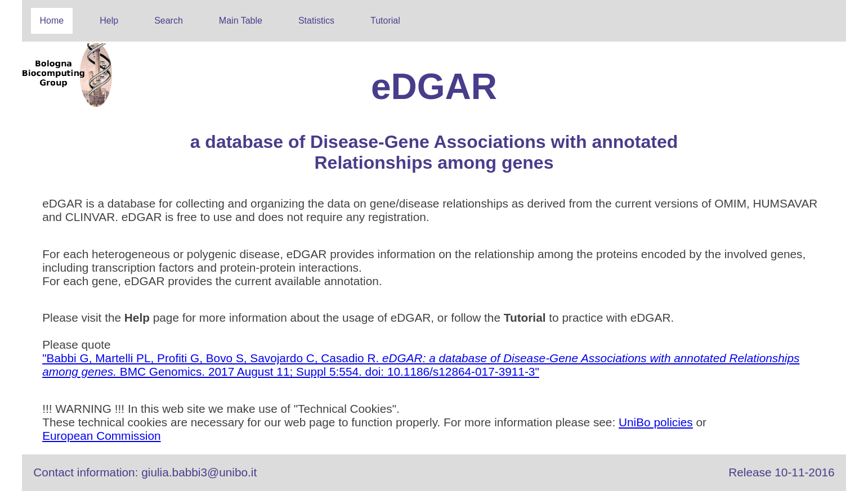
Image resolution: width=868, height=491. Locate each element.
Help (109, 21)
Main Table (241, 21)
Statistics (316, 21)
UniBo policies (656, 422)
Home (52, 21)
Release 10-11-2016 (781, 472)
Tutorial (385, 21)
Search (169, 21)
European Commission (101, 436)
